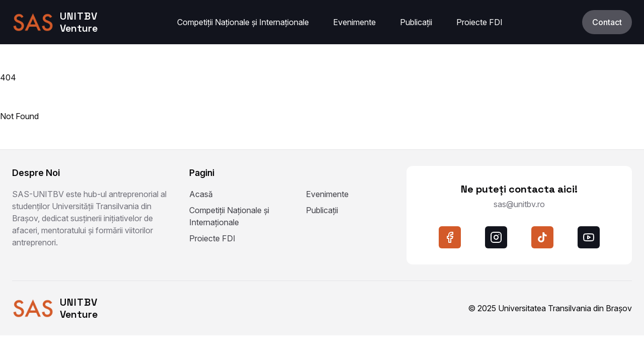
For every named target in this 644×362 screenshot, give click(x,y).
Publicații (416, 22)
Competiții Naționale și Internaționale (243, 22)
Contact (607, 22)
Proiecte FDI (479, 22)
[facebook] (450, 237)
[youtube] (589, 237)
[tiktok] (542, 237)
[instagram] (496, 237)
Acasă (201, 194)
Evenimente (354, 22)
